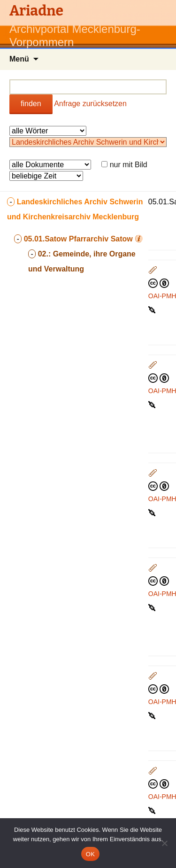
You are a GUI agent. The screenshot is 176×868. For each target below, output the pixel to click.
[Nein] (164, 843)
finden (31, 104)
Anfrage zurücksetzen (90, 104)
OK (90, 854)
